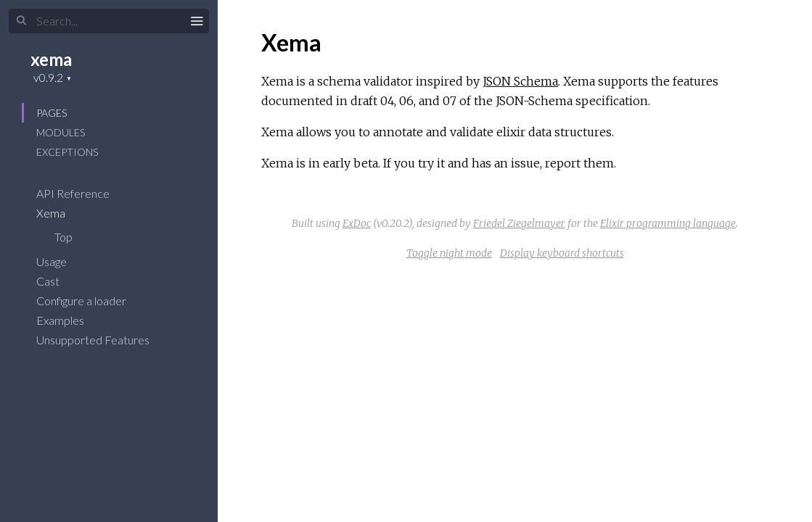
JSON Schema (520, 81)
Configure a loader (91, 301)
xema (51, 59)
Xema (60, 213)
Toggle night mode (449, 253)
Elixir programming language (668, 223)
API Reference (82, 193)
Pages (52, 113)
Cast (57, 281)
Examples (70, 320)
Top (63, 237)
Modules (61, 132)
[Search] (109, 21)
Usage (61, 261)
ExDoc (357, 223)
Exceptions (67, 152)
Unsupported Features (102, 340)
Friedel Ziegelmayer (519, 223)
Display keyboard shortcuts (562, 253)
